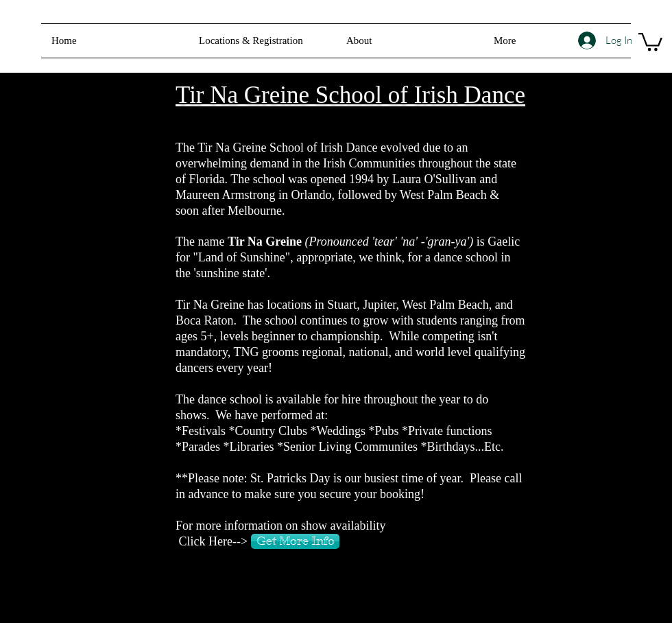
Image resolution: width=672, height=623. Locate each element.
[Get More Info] (295, 541)
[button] (410, 41)
